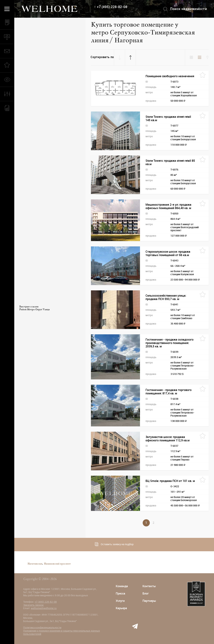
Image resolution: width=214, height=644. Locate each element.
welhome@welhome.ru (44, 608)
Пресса (120, 594)
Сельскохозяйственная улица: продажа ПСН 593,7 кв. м (166, 297)
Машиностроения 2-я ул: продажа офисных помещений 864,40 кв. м (168, 206)
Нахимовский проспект (57, 564)
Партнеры (149, 601)
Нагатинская (35, 564)
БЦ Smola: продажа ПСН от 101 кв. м (170, 481)
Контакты (149, 586)
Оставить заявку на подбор (114, 544)
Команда (122, 586)
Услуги (120, 601)
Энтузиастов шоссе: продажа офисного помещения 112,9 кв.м (168, 439)
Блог (146, 594)
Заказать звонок (33, 605)
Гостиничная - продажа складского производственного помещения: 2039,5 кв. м (170, 343)
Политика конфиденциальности (42, 628)
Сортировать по (102, 57)
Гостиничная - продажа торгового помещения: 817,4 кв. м (169, 392)
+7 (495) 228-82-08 (112, 7)
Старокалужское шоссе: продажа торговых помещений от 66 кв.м (168, 253)
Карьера (121, 608)
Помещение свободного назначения (170, 76)
